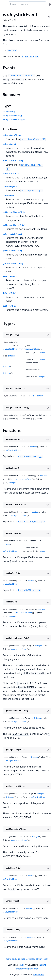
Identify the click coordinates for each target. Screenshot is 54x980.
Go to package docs (15, 959)
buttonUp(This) (11, 187)
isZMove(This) (10, 306)
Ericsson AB (38, 975)
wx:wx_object (37, 396)
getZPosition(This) (13, 264)
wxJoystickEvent (30, 57)
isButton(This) (11, 276)
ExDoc (21, 965)
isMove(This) (10, 293)
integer (43, 353)
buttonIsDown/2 (11, 174)
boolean (33, 447)
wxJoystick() (10, 112)
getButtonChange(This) (15, 212)
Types (7, 106)
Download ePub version (37, 959)
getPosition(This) (12, 251)
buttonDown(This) (12, 135)
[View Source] (48, 335)
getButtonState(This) (14, 225)
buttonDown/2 (10, 144)
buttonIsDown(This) (13, 161)
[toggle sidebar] (4, 4)
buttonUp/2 (8, 196)
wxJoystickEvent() (12, 116)
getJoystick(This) (12, 234)
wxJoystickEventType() (15, 120)
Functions (10, 129)
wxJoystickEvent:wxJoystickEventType (21, 349)
